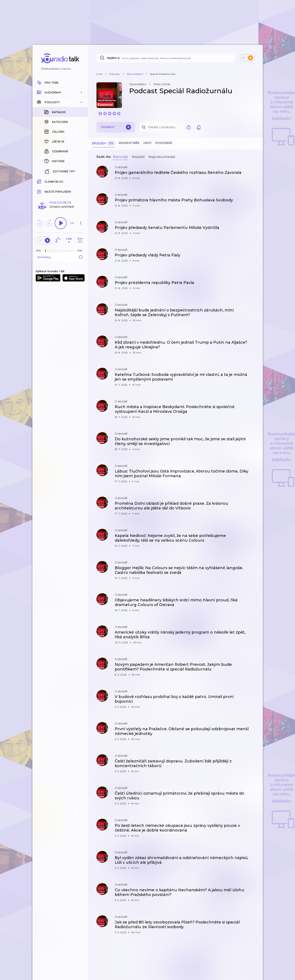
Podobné (164, 143)
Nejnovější (120, 157)
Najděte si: (113, 58)
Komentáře (129, 143)
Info (147, 143)
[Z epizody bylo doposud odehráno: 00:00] (39, 251)
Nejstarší (138, 157)
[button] (60, 92)
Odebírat (116, 127)
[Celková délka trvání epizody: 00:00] (81, 251)
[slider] (45, 251)
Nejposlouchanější (162, 157)
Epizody (104, 143)
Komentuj (60, 257)
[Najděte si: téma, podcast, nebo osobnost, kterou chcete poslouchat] (166, 58)
